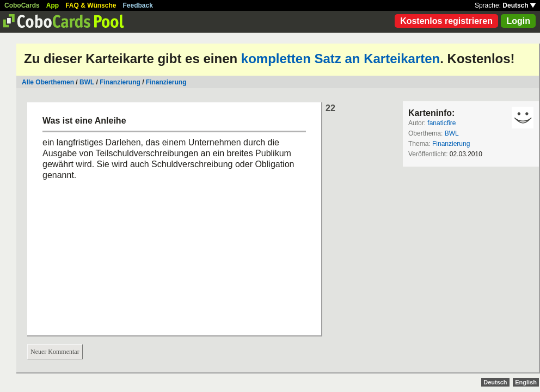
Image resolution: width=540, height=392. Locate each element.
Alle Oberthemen (48, 82)
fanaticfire (441, 123)
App (53, 5)
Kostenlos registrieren (446, 21)
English (526, 382)
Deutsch (519, 5)
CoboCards (22, 5)
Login (518, 21)
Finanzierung (120, 82)
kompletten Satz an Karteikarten (340, 59)
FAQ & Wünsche (91, 5)
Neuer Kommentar (55, 352)
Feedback (138, 5)
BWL (87, 82)
